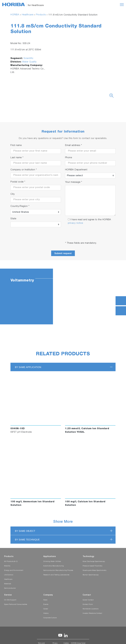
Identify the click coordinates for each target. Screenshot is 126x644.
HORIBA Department (76, 170)
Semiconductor (10, 588)
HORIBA (15, 15)
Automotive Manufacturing (54, 566)
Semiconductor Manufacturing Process (58, 570)
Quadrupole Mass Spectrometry (95, 570)
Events (46, 604)
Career (46, 609)
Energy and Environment (14, 570)
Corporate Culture (50, 618)
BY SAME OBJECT (25, 531)
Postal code (18, 182)
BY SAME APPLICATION (28, 367)
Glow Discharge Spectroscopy (94, 562)
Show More (63, 522)
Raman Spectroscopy (91, 575)
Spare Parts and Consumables (16, 604)
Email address (74, 145)
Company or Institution (24, 170)
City (13, 194)
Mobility (7, 566)
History (46, 613)
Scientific (29, 58)
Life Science (9, 575)
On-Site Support (10, 600)
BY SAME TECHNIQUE (27, 540)
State (13, 219)
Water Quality (29, 62)
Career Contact (88, 600)
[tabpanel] (63, 296)
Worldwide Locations (91, 609)
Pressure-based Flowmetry (93, 566)
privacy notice (75, 223)
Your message (74, 182)
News (45, 600)
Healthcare (28, 15)
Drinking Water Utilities (52, 562)
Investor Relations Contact (92, 613)
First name (16, 145)
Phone (69, 158)
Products (41, 15)
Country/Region (20, 206)
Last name (17, 158)
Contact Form (88, 604)
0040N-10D (18, 429)
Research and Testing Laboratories (56, 575)
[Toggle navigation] (122, 5)
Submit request (63, 253)
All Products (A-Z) (11, 562)
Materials (8, 584)
